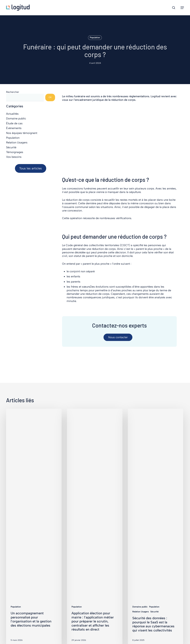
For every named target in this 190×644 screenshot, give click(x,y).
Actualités (12, 114)
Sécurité (11, 147)
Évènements (14, 128)
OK (50, 97)
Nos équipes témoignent (22, 133)
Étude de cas (14, 123)
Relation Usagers (17, 142)
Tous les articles (30, 168)
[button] (182, 8)
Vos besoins (14, 157)
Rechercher (13, 92)
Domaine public (16, 118)
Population (95, 38)
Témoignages (15, 152)
